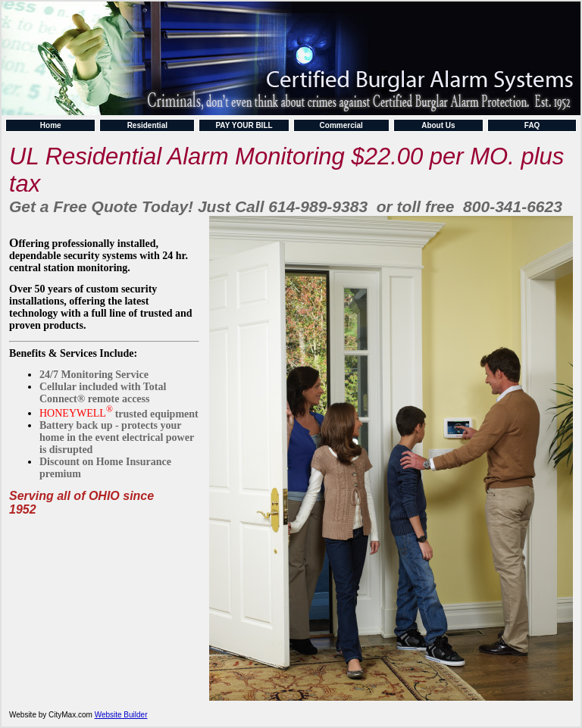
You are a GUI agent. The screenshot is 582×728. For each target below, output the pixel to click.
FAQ (532, 125)
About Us (438, 125)
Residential (147, 125)
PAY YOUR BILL (244, 125)
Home (51, 125)
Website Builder (121, 715)
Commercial (341, 125)
